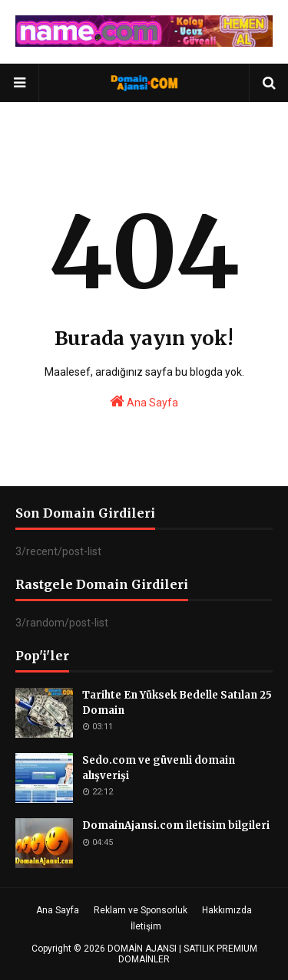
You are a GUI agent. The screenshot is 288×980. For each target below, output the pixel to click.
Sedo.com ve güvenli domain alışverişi (159, 768)
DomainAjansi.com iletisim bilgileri (176, 825)
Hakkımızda (227, 910)
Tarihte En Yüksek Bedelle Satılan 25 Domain (177, 703)
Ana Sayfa (144, 401)
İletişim (146, 926)
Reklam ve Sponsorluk (141, 910)
